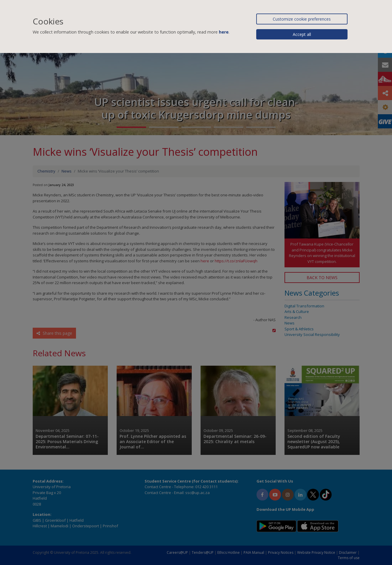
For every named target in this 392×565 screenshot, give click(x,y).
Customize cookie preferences (302, 19)
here (224, 32)
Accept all (302, 34)
